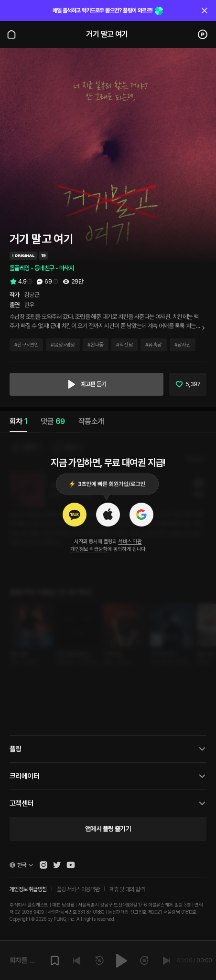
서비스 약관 (130, 542)
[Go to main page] (11, 34)
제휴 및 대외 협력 (127, 889)
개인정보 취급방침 (89, 549)
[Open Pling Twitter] (57, 865)
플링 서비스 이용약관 (78, 889)
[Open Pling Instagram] (43, 865)
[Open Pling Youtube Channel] (71, 865)
